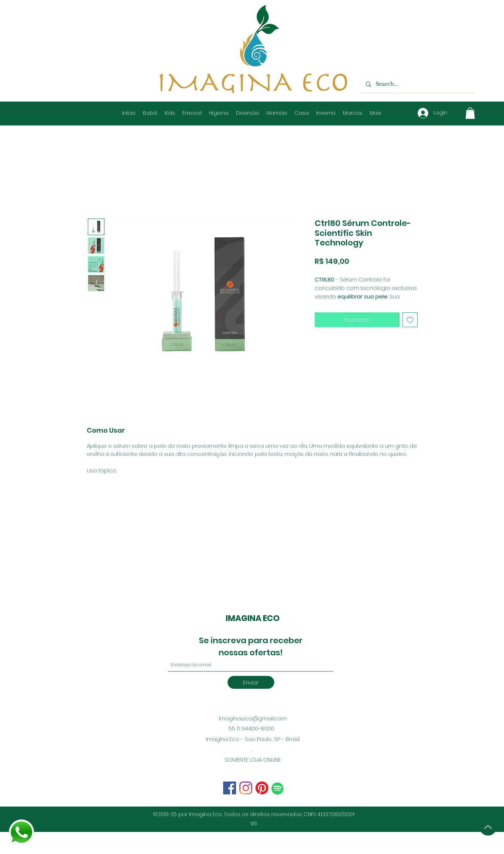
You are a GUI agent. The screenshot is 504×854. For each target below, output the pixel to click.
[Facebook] (246, 788)
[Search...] (417, 84)
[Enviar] (251, 682)
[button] (470, 113)
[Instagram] (230, 788)
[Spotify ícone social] (278, 789)
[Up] (488, 827)
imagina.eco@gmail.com (253, 718)
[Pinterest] (262, 788)
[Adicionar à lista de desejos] (410, 320)
